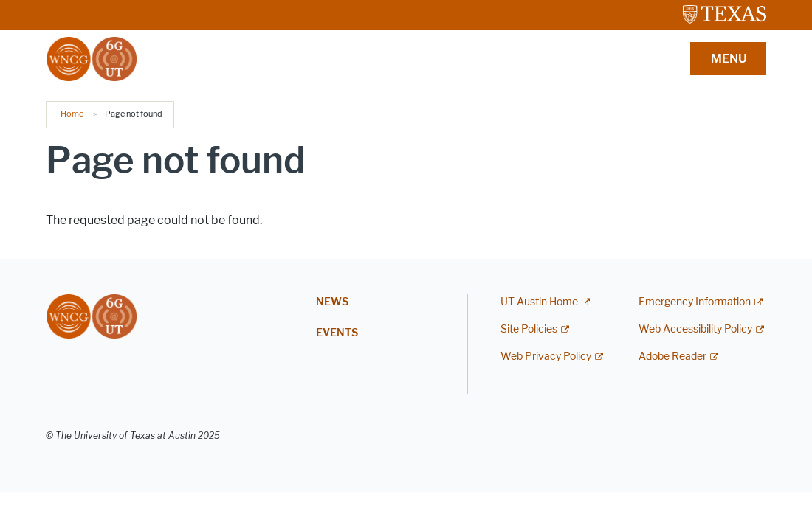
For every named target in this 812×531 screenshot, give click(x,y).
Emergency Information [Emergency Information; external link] (695, 302)
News (332, 302)
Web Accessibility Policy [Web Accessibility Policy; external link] (695, 329)
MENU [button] (729, 59)
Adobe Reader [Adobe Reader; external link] (672, 357)
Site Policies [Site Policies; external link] (529, 329)
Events (337, 333)
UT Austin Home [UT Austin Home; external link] (539, 302)
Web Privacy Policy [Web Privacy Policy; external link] (546, 357)
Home (72, 114)
